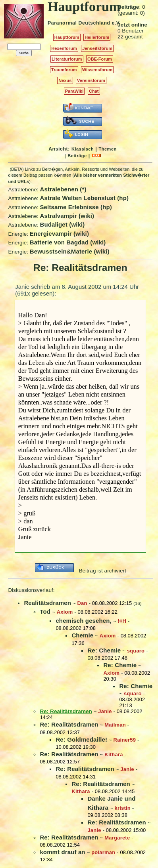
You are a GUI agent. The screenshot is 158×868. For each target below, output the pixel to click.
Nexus (65, 80)
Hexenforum (64, 48)
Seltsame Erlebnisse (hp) (76, 207)
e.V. (116, 23)
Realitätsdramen (47, 603)
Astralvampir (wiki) (67, 216)
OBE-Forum (100, 59)
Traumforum (64, 70)
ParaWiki (74, 91)
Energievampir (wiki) (59, 234)
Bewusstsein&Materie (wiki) (70, 251)
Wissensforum (97, 70)
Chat (94, 91)
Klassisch (83, 149)
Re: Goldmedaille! (81, 739)
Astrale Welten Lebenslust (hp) (85, 198)
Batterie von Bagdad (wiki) (68, 242)
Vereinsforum (91, 80)
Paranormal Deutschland (79, 23)
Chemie (82, 635)
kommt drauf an (62, 852)
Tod (45, 611)
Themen (107, 149)
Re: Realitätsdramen (69, 724)
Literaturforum (67, 59)
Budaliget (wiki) (63, 224)
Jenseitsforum (97, 48)
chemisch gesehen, (84, 621)
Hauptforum (67, 37)
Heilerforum (97, 37)
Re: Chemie (104, 650)
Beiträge (77, 156)
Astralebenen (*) (63, 189)
